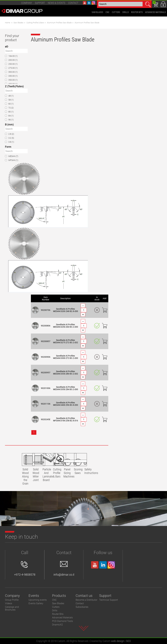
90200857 (46, 341)
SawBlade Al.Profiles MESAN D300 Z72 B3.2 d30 (66, 357)
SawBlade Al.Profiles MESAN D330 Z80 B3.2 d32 (66, 373)
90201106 (46, 404)
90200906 (46, 357)
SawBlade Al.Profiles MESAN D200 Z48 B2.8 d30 (66, 310)
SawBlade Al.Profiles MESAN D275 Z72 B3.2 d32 (66, 341)
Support (40, 3)
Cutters (56, 607)
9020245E (46, 419)
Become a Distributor (86, 600)
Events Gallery (36, 603)
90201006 (46, 388)
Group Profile (12, 600)
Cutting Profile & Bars (35, 23)
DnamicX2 (57, 625)
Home (8, 23)
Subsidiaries (82, 607)
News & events (57, 3)
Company (27, 3)
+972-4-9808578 (25, 569)
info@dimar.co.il (64, 569)
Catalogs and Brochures (12, 608)
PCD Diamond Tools (62, 621)
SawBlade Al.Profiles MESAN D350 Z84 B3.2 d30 (66, 388)
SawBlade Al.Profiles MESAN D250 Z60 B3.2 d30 (66, 326)
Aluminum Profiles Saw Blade (59, 23)
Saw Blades (18, 23)
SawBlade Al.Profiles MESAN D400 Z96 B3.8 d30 (66, 404)
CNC (54, 600)
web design (118, 641)
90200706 (46, 310)
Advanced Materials (62, 618)
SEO (128, 641)
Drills (55, 610)
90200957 (46, 373)
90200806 (46, 326)
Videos (9, 603)
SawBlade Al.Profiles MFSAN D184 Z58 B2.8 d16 (66, 419)
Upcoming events (38, 600)
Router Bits (58, 614)
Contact (73, 3)
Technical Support (109, 600)
